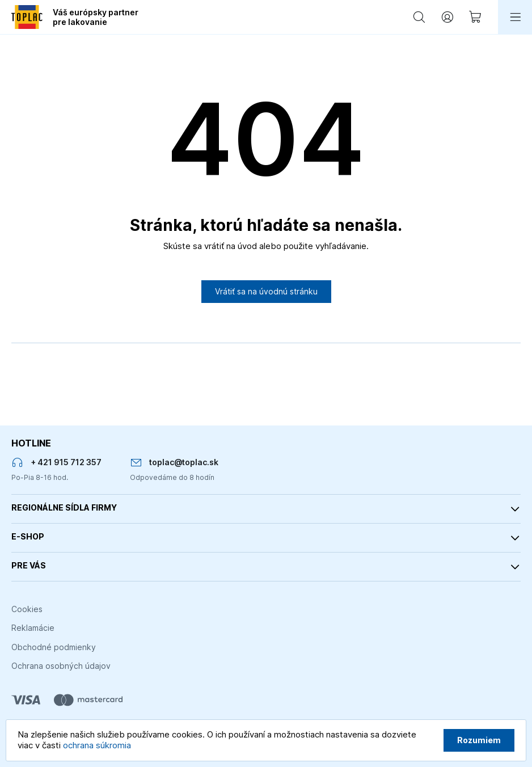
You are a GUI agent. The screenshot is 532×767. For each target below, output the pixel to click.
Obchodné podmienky (54, 647)
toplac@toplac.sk (184, 462)
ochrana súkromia (97, 745)
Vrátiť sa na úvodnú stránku (266, 291)
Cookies (27, 609)
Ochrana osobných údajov (61, 666)
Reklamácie (33, 628)
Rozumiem (479, 740)
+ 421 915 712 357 (66, 462)
